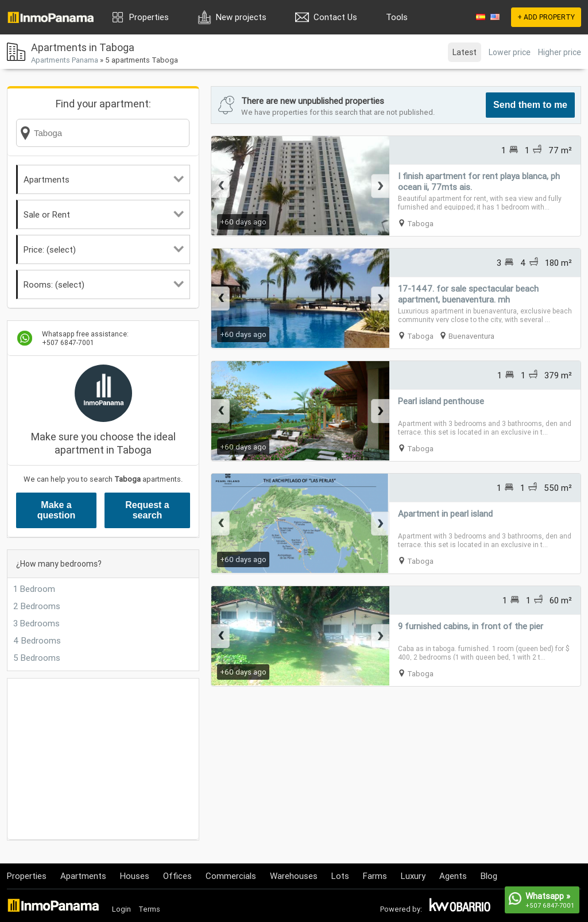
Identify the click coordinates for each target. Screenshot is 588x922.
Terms (149, 909)
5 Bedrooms (37, 658)
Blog (489, 876)
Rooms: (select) (104, 284)
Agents (453, 876)
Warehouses (294, 876)
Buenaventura (471, 336)
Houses (135, 876)
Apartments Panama (65, 60)
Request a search (147, 510)
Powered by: (401, 909)
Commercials (231, 876)
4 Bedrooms (37, 640)
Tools (397, 17)
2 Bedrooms (37, 606)
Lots (340, 876)
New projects (241, 17)
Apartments (104, 179)
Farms (375, 876)
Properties (149, 17)
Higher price (560, 52)
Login (121, 909)
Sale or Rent (104, 214)
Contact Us (335, 17)
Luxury (413, 876)
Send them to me (530, 105)
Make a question (57, 510)
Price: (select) (104, 249)
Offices (177, 876)
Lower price (510, 52)
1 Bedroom (34, 589)
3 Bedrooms (36, 623)
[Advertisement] (103, 759)
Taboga (420, 224)
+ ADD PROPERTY (546, 17)
